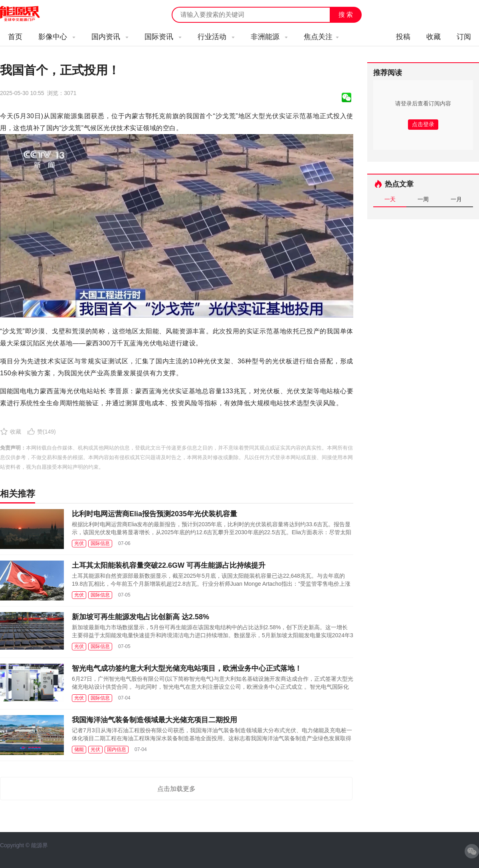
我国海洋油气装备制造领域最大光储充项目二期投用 (154, 720)
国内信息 (117, 749)
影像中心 (57, 37)
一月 (456, 199)
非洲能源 (269, 37)
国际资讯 (163, 37)
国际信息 (100, 543)
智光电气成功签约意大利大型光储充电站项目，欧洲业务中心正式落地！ (187, 668)
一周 (423, 199)
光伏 (79, 543)
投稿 (403, 37)
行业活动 (216, 37)
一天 (390, 199)
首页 (15, 37)
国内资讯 (110, 37)
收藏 (433, 37)
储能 (79, 749)
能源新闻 (27, 14)
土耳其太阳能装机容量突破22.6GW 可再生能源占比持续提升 (169, 565)
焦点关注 (321, 37)
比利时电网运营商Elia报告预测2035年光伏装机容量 (154, 514)
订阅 (464, 37)
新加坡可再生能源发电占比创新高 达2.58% (141, 617)
